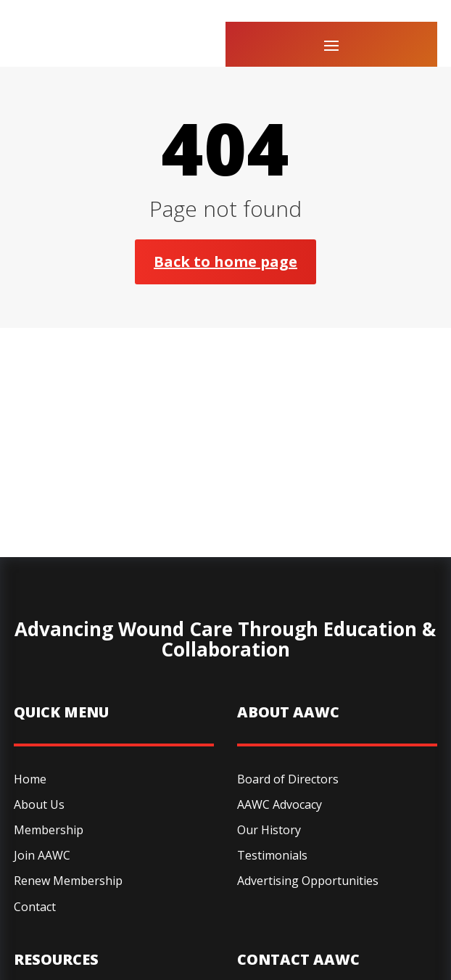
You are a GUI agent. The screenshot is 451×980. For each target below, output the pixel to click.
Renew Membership (68, 881)
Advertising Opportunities (308, 881)
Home (30, 779)
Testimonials (272, 855)
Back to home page (225, 262)
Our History (269, 830)
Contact (35, 907)
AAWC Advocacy (280, 804)
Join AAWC (42, 855)
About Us (39, 804)
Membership (49, 830)
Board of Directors (288, 779)
